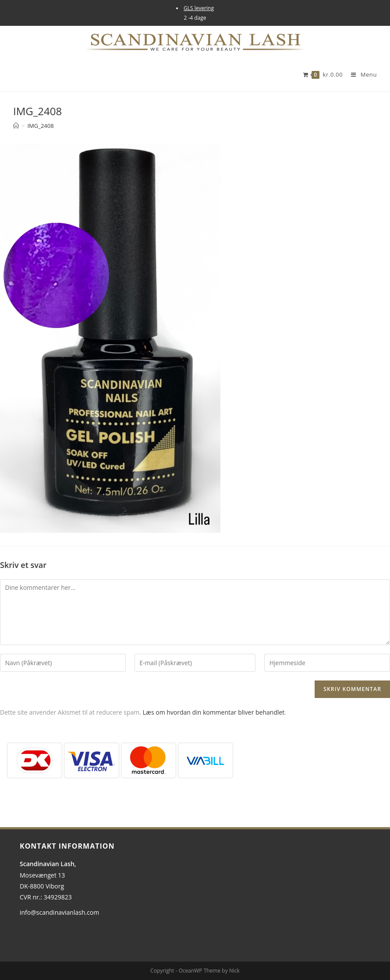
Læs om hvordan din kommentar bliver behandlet (214, 712)
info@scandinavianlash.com (59, 912)
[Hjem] (16, 126)
